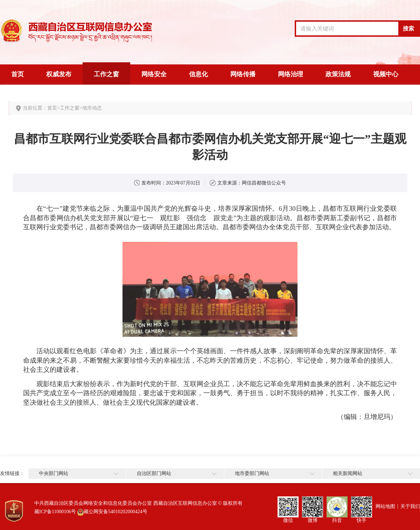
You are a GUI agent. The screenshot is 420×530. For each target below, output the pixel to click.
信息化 (198, 74)
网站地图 (385, 506)
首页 (17, 74)
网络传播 (243, 74)
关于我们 (410, 506)
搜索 (408, 29)
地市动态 (92, 108)
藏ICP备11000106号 (55, 512)
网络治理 (290, 74)
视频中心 (386, 74)
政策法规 (338, 74)
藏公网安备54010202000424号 (115, 512)
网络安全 (154, 74)
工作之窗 (106, 74)
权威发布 (59, 74)
